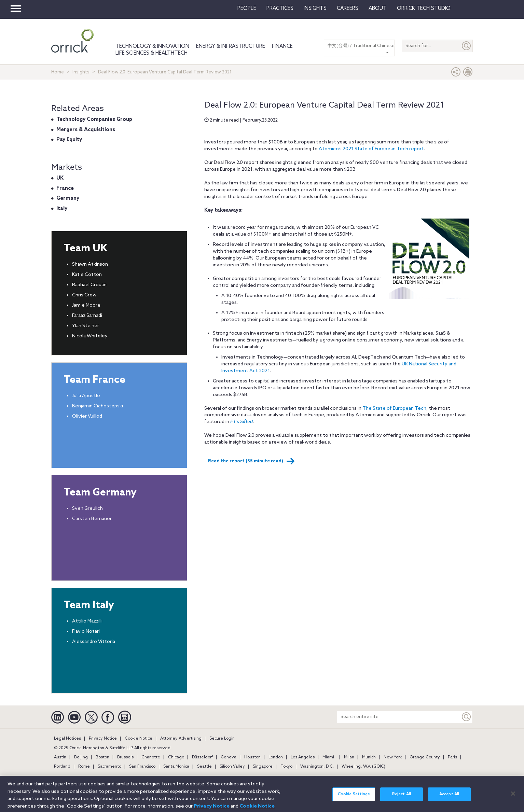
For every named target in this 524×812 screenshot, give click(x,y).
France (65, 188)
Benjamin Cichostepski (98, 406)
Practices (280, 9)
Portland (62, 767)
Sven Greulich (87, 509)
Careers (348, 9)
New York (393, 757)
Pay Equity (69, 140)
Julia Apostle (86, 396)
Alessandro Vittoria (94, 642)
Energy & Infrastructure (231, 46)
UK (60, 178)
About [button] (378, 9)
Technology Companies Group (94, 120)
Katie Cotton (87, 275)
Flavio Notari (86, 632)
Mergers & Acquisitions (86, 130)
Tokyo (286, 767)
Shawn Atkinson (90, 264)
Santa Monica (176, 767)
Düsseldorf (202, 757)
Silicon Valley (232, 767)
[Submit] (467, 46)
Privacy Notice (103, 739)
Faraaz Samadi (87, 316)
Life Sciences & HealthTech (151, 53)
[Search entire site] (399, 717)
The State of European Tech (394, 409)
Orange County (425, 757)
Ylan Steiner (86, 326)
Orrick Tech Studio (424, 9)
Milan (349, 757)
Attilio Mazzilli (87, 621)
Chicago (176, 757)
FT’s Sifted (242, 422)
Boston (102, 757)
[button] (456, 74)
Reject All (402, 798)
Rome (84, 767)
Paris (452, 757)
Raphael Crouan (89, 285)
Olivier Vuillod (87, 416)
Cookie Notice (139, 739)
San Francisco (142, 767)
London (276, 757)
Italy (62, 209)
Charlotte (151, 757)
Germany (68, 198)
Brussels (125, 757)
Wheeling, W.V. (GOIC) (363, 767)
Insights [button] (315, 9)
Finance (282, 46)
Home (58, 72)
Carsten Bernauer (92, 519)
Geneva (229, 757)
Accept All (449, 798)
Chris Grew (84, 295)
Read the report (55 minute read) (251, 461)
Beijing (81, 757)
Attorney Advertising (181, 739)
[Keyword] (467, 717)
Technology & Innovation (152, 46)
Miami (328, 757)
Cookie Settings (354, 798)
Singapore (263, 767)
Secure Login (222, 739)
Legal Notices (67, 739)
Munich (369, 757)
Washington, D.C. (317, 767)
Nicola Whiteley (90, 336)
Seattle (204, 767)
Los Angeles (303, 757)
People (247, 9)
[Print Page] (468, 74)
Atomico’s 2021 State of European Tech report (371, 149)
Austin (60, 757)
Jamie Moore (86, 305)
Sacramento (109, 767)
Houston (252, 757)
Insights (81, 72)
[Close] (513, 797)
